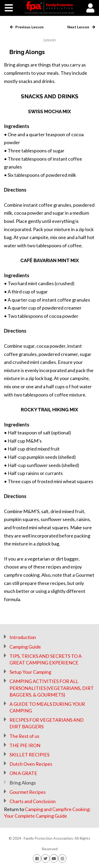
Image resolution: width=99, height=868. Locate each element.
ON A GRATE (23, 773)
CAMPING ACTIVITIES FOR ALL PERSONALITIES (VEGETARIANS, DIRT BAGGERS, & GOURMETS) (52, 688)
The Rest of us (24, 736)
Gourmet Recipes (28, 792)
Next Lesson (79, 27)
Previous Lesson (29, 27)
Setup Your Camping (30, 672)
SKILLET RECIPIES (29, 755)
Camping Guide (25, 647)
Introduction (23, 637)
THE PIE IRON (25, 745)
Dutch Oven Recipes (31, 764)
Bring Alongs (23, 783)
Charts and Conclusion (33, 801)
